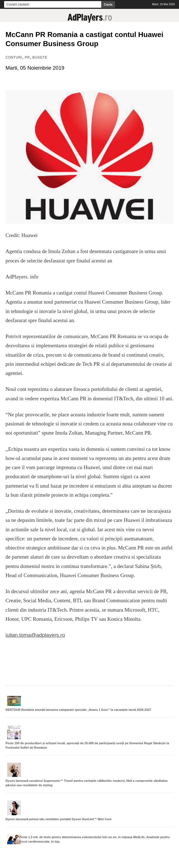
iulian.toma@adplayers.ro (35, 635)
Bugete (40, 57)
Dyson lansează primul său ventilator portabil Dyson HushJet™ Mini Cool (58, 819)
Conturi (14, 57)
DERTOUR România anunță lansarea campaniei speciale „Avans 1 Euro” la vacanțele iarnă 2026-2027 (78, 710)
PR (27, 57)
